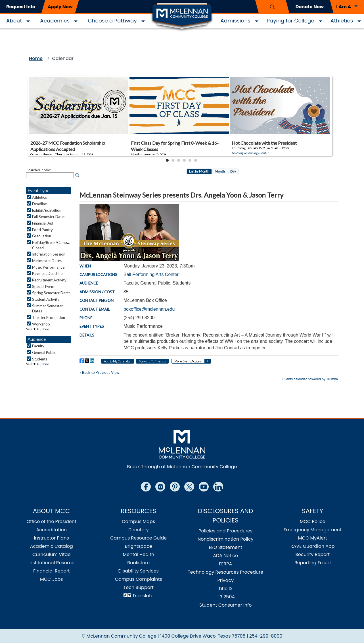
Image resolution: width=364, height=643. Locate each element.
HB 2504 (226, 597)
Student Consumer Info (225, 605)
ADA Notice (225, 556)
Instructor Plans (52, 538)
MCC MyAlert (313, 538)
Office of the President (52, 521)
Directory (139, 530)
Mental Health (138, 554)
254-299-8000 (266, 636)
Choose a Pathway (112, 21)
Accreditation (51, 530)
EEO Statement (225, 547)
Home (36, 58)
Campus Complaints (139, 579)
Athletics (342, 21)
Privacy (225, 580)
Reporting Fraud (313, 563)
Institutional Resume (51, 563)
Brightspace (139, 546)
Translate (143, 596)
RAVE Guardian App (313, 546)
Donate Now (310, 7)
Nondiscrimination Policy (226, 539)
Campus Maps (138, 521)
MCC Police (313, 521)
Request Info (21, 7)
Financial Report (51, 571)
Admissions (236, 21)
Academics (55, 21)
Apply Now (60, 7)
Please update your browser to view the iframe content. (182, 120)
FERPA (225, 564)
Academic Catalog (52, 546)
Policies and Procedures (225, 531)
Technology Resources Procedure (225, 572)
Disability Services (139, 571)
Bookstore (138, 563)
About (14, 21)
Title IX (225, 589)
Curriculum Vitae (52, 554)
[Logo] (182, 16)
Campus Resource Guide (138, 538)
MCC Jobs (52, 579)
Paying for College (290, 21)
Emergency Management (312, 530)
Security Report (312, 554)
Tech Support (139, 587)
